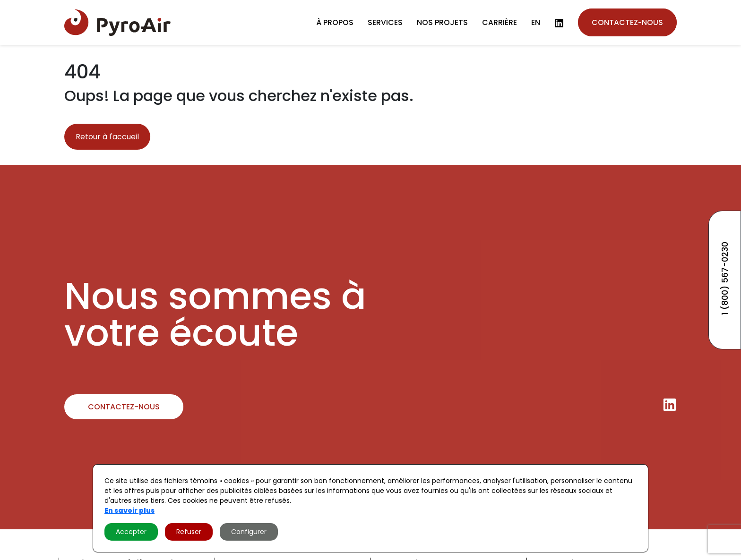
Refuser (189, 532)
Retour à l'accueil (107, 137)
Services (385, 22)
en (536, 22)
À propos (335, 22)
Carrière (500, 22)
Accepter (131, 532)
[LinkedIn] (559, 23)
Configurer (249, 532)
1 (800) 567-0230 (725, 278)
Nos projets (442, 22)
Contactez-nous (627, 22)
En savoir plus (129, 510)
